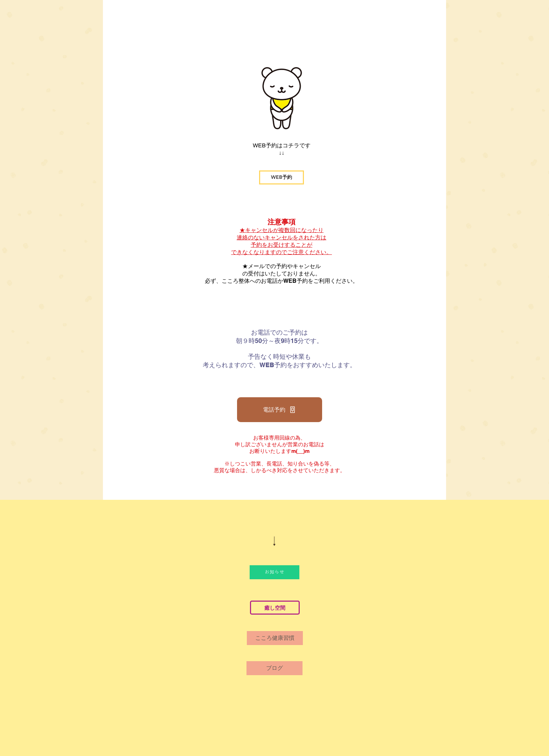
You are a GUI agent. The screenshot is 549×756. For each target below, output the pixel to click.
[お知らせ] (274, 572)
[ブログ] (274, 668)
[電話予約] (280, 410)
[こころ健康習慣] (275, 638)
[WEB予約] (282, 177)
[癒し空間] (275, 608)
